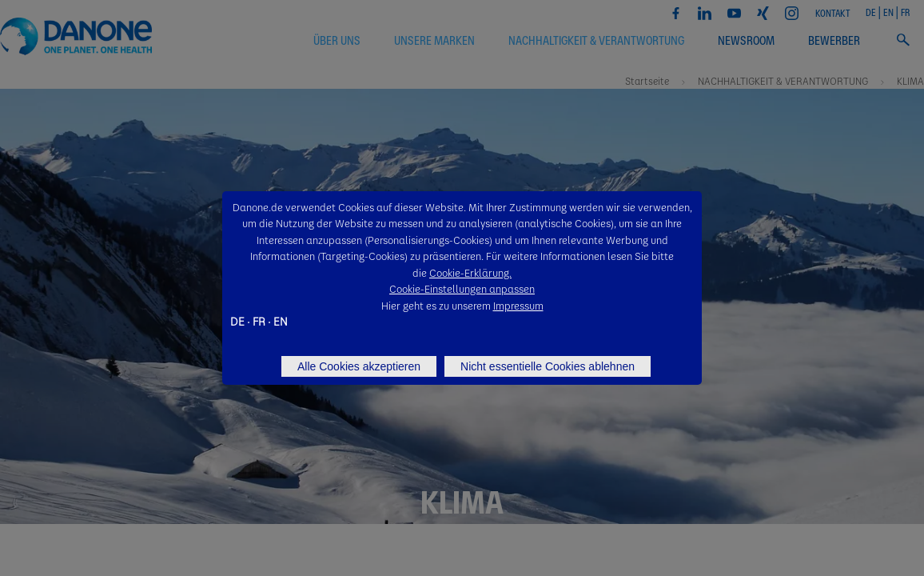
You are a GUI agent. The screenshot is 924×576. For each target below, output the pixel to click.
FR (259, 321)
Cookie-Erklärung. (470, 272)
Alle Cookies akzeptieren (359, 366)
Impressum (518, 305)
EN (281, 321)
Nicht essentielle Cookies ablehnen (548, 366)
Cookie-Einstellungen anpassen (462, 288)
